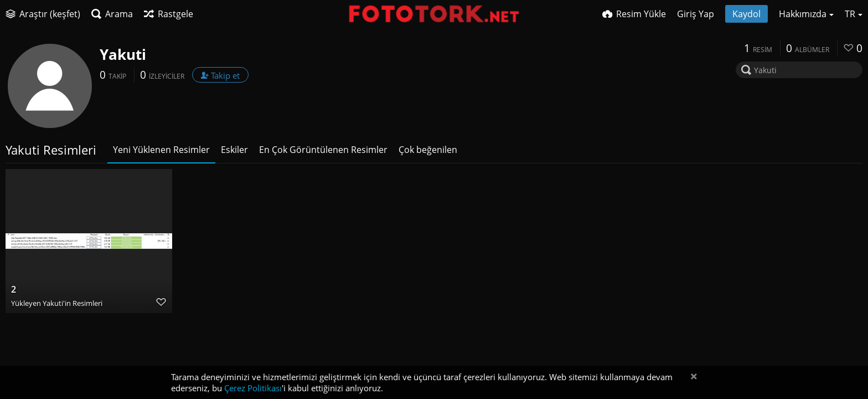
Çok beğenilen (428, 150)
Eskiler (234, 150)
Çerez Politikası (253, 388)
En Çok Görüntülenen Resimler (323, 150)
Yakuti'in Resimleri (73, 303)
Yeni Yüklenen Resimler (161, 150)
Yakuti (123, 54)
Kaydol (746, 14)
